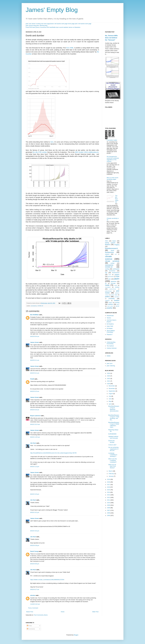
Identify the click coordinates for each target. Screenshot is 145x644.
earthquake (116, 269)
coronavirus (34, 306)
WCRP (118, 306)
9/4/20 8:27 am (35, 589)
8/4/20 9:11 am (35, 360)
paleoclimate (108, 291)
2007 (109, 510)
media (107, 285)
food (110, 275)
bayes (114, 241)
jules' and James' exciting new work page (38, 24)
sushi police (110, 306)
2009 (109, 505)
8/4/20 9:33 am (35, 410)
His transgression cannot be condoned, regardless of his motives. (113, 159)
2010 (109, 503)
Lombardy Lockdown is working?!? (113, 455)
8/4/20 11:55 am (35, 437)
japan (117, 279)
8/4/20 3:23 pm (35, 494)
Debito (109, 356)
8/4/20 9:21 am (35, 373)
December (112, 386)
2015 (109, 490)
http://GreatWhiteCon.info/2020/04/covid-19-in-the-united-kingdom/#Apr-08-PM (53, 453)
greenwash (111, 276)
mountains (108, 287)
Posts (29, 626)
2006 (109, 513)
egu (106, 273)
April (110, 404)
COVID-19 (40, 306)
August (111, 394)
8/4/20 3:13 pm (35, 467)
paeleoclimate (113, 289)
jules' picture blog (31, 25)
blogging (117, 245)
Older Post (95, 612)
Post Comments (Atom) (41, 615)
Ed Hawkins (110, 324)
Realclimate (110, 316)
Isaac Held (110, 326)
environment (116, 273)
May (110, 401)
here (52, 142)
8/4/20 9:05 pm (35, 564)
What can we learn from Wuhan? (112, 466)
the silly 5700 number (40, 152)
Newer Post (30, 612)
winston (33, 595)
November (112, 388)
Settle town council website (60, 27)
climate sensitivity (112, 261)
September (112, 391)
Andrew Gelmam (112, 348)
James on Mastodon (74, 27)
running (117, 302)
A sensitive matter (112, 140)
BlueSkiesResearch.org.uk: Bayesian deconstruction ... (114, 409)
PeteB (32, 379)
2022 (109, 379)
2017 (109, 485)
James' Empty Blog (52, 10)
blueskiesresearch (112, 248)
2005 (109, 515)
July (110, 396)
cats (116, 254)
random (117, 300)
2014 (109, 492)
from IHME (70, 48)
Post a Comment (33, 608)
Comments (31, 629)
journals (113, 283)
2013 (109, 495)
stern (118, 304)
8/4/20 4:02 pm (35, 531)
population (117, 297)
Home (63, 612)
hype (118, 276)
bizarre (108, 245)
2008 (109, 508)
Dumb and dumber (111, 441)
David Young (34, 551)
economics (112, 271)
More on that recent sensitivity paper (112, 178)
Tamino (109, 318)
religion (111, 302)
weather (110, 308)
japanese (114, 281)
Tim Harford (110, 346)
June (110, 399)
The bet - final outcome (117, 199)
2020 (109, 384)
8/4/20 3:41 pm (35, 512)
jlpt (106, 283)
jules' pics (110, 363)
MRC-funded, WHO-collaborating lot (87, 152)
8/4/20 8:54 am (35, 336)
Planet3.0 (110, 335)
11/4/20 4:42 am (35, 604)
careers (107, 254)
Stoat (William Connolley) (111, 331)
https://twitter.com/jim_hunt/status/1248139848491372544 (47, 580)
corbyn (112, 263)
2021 (109, 381)
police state (114, 295)
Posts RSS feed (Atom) (33, 27)
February (112, 474)
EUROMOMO (112, 434)
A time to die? (112, 445)
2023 (109, 376)
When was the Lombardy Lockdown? (113, 460)
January (111, 476)
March (111, 471)
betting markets (110, 243)
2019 (109, 479)
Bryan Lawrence (35, 416)
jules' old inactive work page (83, 24)
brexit (112, 250)
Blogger (76, 635)
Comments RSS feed (46, 27)
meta (116, 285)
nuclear (117, 287)
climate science (109, 258)
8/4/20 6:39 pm (35, 545)
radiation (107, 301)
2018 (109, 482)
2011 (109, 500)
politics (108, 297)
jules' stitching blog (42, 25)
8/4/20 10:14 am (35, 424)
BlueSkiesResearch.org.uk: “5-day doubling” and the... (114, 418)
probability (112, 299)
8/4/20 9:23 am (35, 391)
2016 (109, 487)
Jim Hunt (33, 443)
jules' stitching (111, 366)
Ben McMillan (35, 315)
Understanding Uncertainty (111, 343)
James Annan (35, 342)
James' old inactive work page (59, 24)
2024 (109, 373)
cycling (107, 269)
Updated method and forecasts (113, 437)
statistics (111, 304)
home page (71, 24)
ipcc (110, 279)
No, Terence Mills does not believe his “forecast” (111, 38)
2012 (109, 497)
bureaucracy (109, 252)
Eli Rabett (110, 328)
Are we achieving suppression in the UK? (113, 449)
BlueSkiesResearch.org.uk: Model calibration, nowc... (114, 425)
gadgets (117, 275)
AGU (107, 241)
